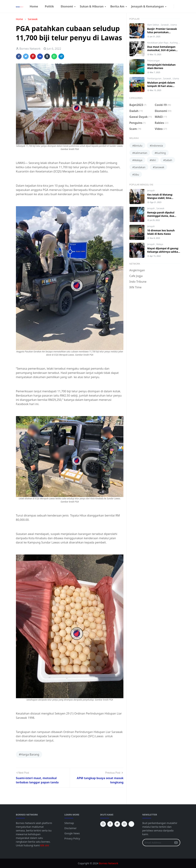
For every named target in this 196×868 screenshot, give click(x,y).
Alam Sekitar (154, 25)
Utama (174, 25)
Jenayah (151, 190)
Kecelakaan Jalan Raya (158, 43)
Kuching (174, 43)
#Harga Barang (29, 754)
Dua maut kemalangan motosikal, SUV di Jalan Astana (161, 50)
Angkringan (137, 270)
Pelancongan (154, 61)
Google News (72, 833)
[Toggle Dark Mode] (176, 6)
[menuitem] (34, 6)
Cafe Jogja (136, 276)
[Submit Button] (176, 843)
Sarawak (165, 25)
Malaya (160, 244)
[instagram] (172, 6)
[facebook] (169, 6)
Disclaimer (71, 828)
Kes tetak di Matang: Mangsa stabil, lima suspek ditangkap (160, 198)
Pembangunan (155, 79)
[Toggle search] (179, 6)
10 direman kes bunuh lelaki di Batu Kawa (161, 232)
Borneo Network (109, 863)
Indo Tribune (138, 282)
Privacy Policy (72, 838)
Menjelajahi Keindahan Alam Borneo (161, 66)
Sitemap (69, 823)
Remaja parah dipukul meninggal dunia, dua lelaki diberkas (161, 216)
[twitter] (117, 824)
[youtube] (124, 824)
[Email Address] (157, 843)
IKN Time (136, 287)
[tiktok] (131, 824)
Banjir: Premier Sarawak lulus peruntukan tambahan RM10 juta (162, 32)
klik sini (45, 845)
